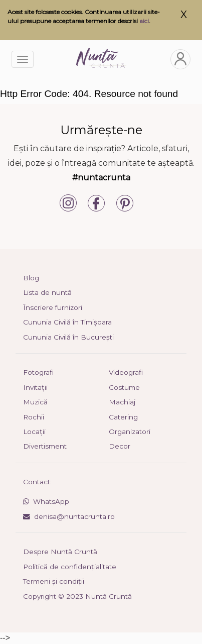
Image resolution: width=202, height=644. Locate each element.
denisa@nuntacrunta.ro (69, 516)
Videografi (126, 372)
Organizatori (130, 432)
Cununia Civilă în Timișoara (67, 322)
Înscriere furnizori (53, 307)
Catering (123, 417)
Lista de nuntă (47, 292)
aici (144, 21)
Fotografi (38, 372)
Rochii (34, 417)
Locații (34, 432)
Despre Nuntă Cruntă (60, 552)
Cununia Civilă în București (68, 337)
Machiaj (122, 402)
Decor (120, 446)
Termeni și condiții (54, 581)
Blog (31, 278)
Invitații (35, 387)
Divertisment (45, 446)
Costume (124, 387)
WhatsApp (46, 501)
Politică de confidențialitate (70, 567)
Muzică (35, 402)
